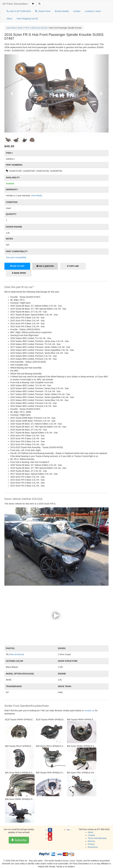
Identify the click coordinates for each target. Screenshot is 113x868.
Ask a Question (45, 266)
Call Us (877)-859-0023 (19, 11)
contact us (89, 710)
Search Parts (43, 11)
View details (36, 196)
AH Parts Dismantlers (15, 4)
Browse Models (62, 11)
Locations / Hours (93, 11)
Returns (91, 841)
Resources (93, 847)
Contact (77, 11)
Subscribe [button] (19, 840)
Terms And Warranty (97, 838)
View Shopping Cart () (27, 19)
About (9, 19)
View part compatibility (16, 257)
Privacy (91, 844)
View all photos (16, 654)
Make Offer (19, 273)
